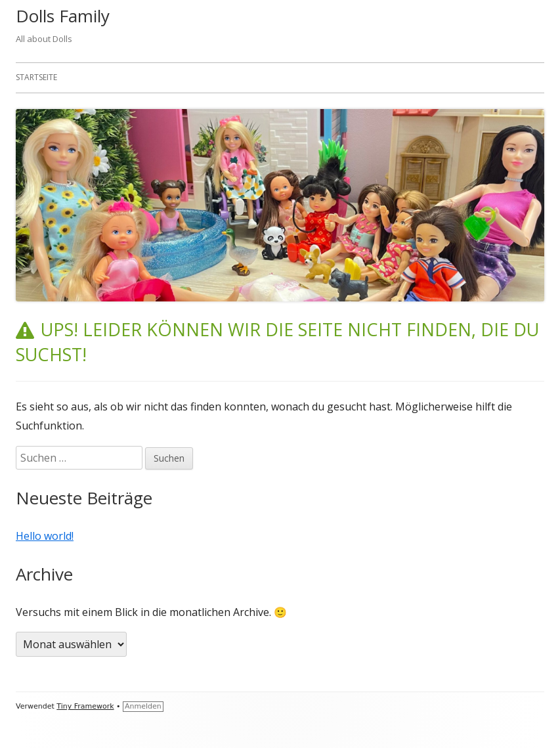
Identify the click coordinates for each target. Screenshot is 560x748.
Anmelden (143, 706)
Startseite (36, 77)
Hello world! (45, 536)
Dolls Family (63, 16)
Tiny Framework (85, 706)
